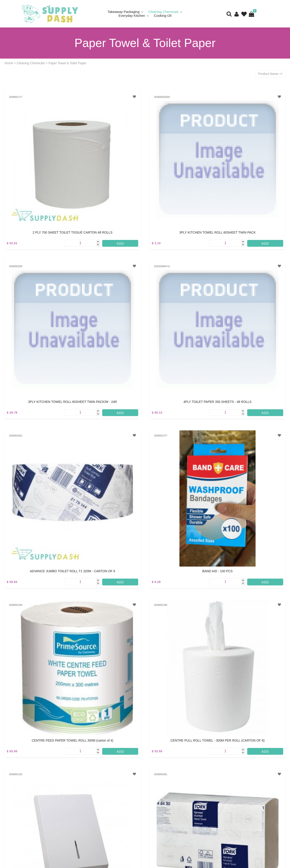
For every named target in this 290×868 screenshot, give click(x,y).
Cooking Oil (163, 16)
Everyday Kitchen (132, 16)
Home (9, 63)
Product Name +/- (271, 74)
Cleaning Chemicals (31, 63)
